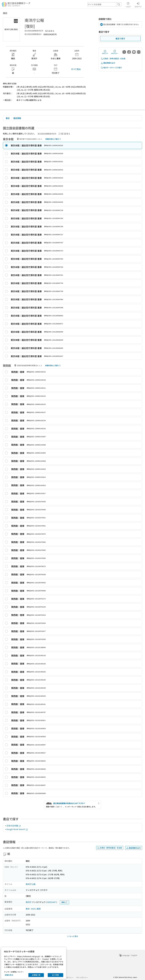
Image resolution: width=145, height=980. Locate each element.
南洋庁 (29, 902)
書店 (8, 118)
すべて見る (76, 69)
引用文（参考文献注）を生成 (113, 59)
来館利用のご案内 (53, 139)
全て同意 (55, 975)
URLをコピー (115, 52)
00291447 (51, 902)
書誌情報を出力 (108, 63)
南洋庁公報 (31, 884)
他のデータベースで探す (111, 68)
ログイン (138, 4)
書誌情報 (17, 118)
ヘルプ (128, 4)
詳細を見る (9, 975)
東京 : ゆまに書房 (33, 909)
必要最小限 (36, 975)
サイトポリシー (82, 977)
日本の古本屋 (14, 826)
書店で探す (120, 38)
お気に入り (105, 52)
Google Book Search (17, 829)
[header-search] (104, 4)
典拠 (64, 902)
